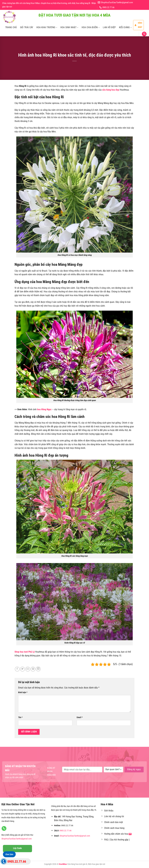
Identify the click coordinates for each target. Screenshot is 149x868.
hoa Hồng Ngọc (44, 409)
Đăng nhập (138, 25)
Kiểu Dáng (125, 27)
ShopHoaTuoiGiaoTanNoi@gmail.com (17, 839)
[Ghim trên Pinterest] (33, 669)
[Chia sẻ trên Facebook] (17, 669)
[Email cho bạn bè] (28, 669)
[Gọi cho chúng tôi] (4, 829)
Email (80, 717)
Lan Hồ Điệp (109, 27)
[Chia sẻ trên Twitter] (22, 669)
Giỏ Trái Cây (27, 27)
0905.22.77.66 (65, 831)
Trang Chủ (11, 27)
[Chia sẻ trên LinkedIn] (38, 669)
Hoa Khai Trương (47, 27)
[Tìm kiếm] (144, 34)
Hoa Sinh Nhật (69, 27)
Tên (20, 717)
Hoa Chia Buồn (91, 27)
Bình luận (23, 692)
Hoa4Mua (63, 864)
